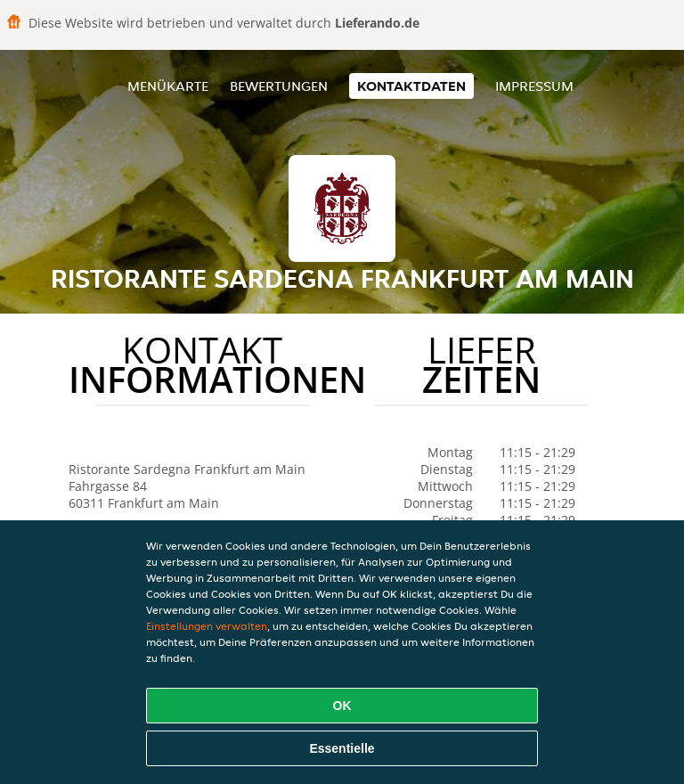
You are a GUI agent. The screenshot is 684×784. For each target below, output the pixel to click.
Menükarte (168, 86)
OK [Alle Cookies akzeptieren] (342, 706)
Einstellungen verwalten (207, 626)
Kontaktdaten (411, 86)
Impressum (534, 86)
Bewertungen (279, 86)
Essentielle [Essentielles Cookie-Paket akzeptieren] (342, 748)
